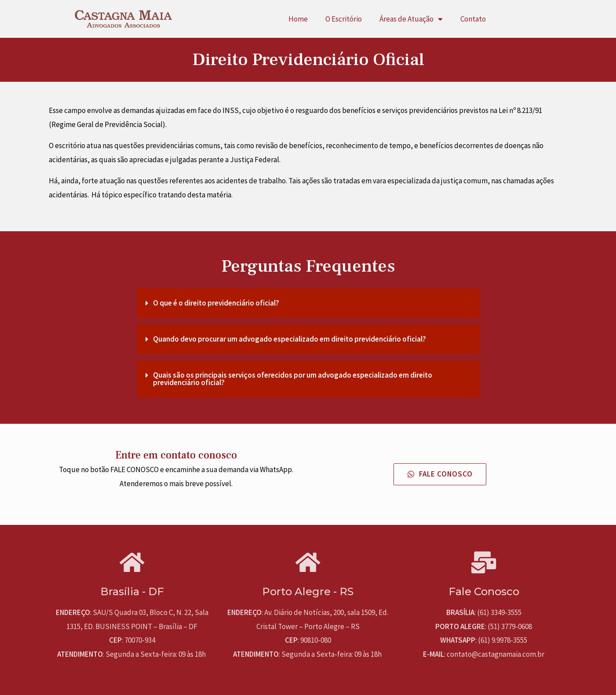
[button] (440, 474)
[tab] (308, 303)
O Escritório (344, 19)
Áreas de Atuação (411, 19)
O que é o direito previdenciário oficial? (216, 303)
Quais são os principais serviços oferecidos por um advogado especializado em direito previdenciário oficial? (293, 379)
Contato (473, 19)
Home (298, 19)
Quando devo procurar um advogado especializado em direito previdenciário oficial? (290, 339)
